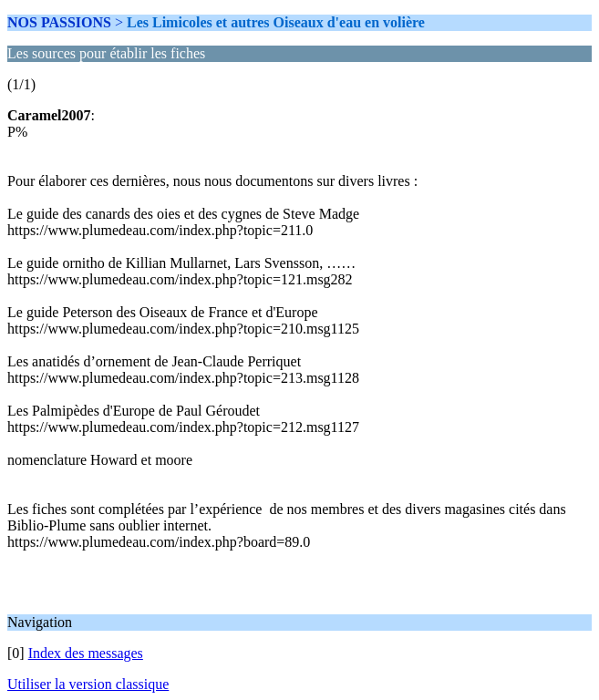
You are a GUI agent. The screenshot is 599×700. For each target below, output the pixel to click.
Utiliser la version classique (88, 684)
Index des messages (86, 653)
